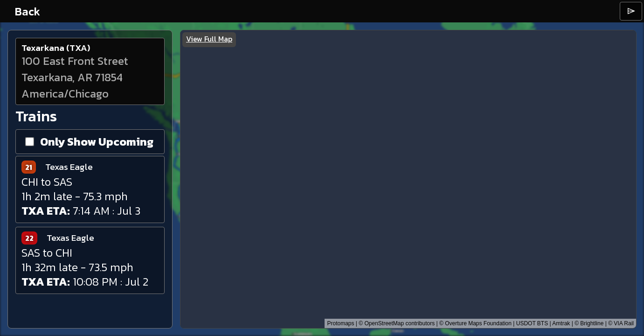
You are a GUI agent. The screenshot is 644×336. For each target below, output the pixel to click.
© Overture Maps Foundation (475, 323)
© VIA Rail (621, 323)
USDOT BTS (532, 323)
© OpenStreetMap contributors (397, 323)
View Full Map (209, 39)
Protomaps (340, 323)
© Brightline (589, 323)
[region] (408, 179)
